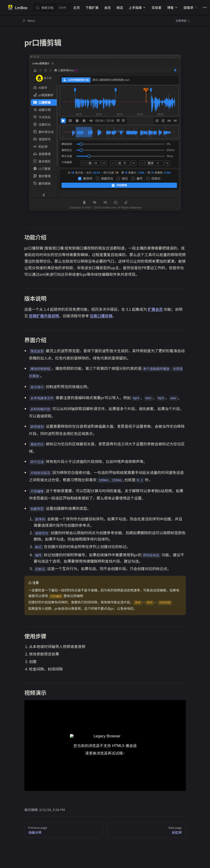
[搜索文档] (52, 8)
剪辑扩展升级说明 (44, 316)
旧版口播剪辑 (101, 316)
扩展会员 (155, 309)
